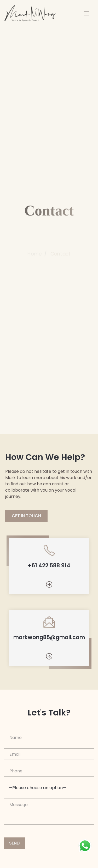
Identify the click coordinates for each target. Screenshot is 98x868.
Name (49, 737)
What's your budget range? (49, 788)
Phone (49, 771)
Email (49, 754)
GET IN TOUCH (26, 516)
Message (49, 812)
